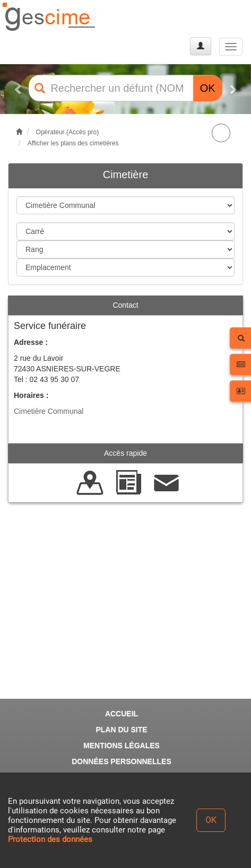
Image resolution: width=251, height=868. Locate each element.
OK (208, 88)
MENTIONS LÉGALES (122, 745)
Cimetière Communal (49, 411)
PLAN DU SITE (121, 730)
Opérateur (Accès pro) (68, 132)
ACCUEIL (122, 714)
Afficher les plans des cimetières (73, 143)
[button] (19, 89)
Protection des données (50, 839)
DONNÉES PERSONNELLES (121, 761)
